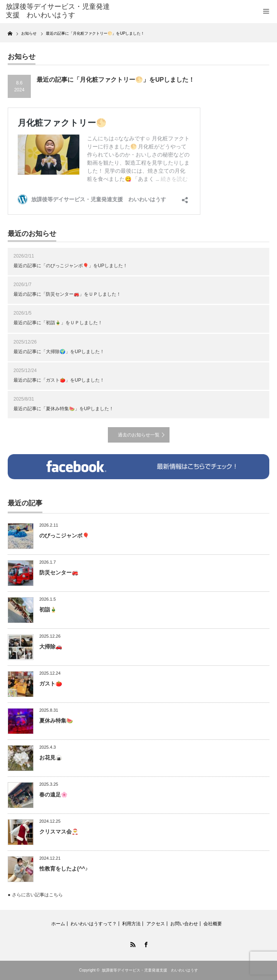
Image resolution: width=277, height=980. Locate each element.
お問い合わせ (184, 924)
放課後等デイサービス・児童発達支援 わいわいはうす (150, 970)
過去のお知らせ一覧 (139, 435)
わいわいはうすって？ (94, 924)
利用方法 (131, 924)
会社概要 (213, 924)
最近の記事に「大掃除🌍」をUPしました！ (59, 352)
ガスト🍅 (51, 684)
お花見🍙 (51, 758)
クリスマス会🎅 (59, 832)
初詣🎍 (48, 610)
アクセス (156, 924)
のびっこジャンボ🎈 (64, 535)
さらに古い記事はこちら (37, 895)
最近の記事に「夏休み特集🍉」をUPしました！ (64, 409)
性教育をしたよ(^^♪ (64, 869)
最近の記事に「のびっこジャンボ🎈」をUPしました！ (71, 266)
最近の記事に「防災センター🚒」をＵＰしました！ (67, 294)
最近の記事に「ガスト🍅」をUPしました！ (59, 380)
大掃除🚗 (51, 647)
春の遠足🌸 (53, 795)
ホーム (58, 924)
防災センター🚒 (59, 573)
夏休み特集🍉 (56, 721)
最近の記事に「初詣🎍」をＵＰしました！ (58, 323)
